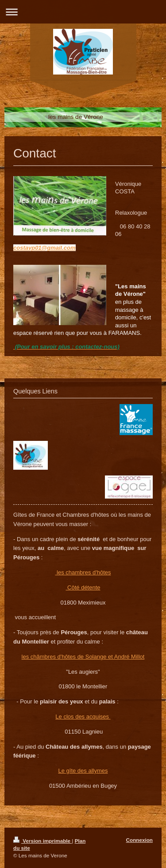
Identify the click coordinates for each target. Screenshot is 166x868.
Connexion (139, 840)
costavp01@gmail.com (44, 248)
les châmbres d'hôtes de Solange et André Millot (83, 657)
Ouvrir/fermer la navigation (83, 12)
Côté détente (83, 587)
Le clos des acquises (83, 717)
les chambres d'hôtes (83, 572)
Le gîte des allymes (83, 771)
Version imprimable (42, 841)
